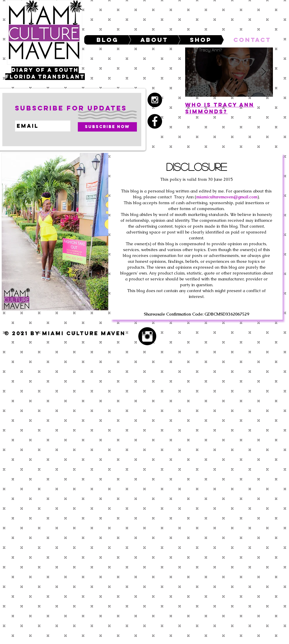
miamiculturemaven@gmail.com (227, 197)
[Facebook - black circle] (155, 121)
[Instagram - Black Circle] (155, 100)
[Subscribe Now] (107, 127)
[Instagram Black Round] (147, 336)
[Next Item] (264, 72)
